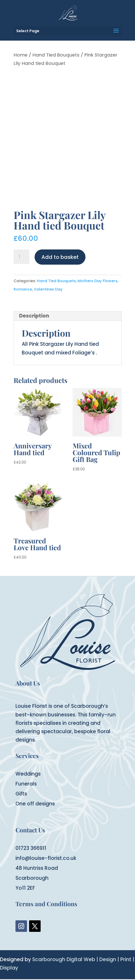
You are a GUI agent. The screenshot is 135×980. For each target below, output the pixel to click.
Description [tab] (34, 316)
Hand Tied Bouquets (56, 55)
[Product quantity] (21, 257)
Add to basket (60, 257)
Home (21, 55)
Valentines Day (48, 289)
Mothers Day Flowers (98, 281)
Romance (23, 289)
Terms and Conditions (46, 904)
